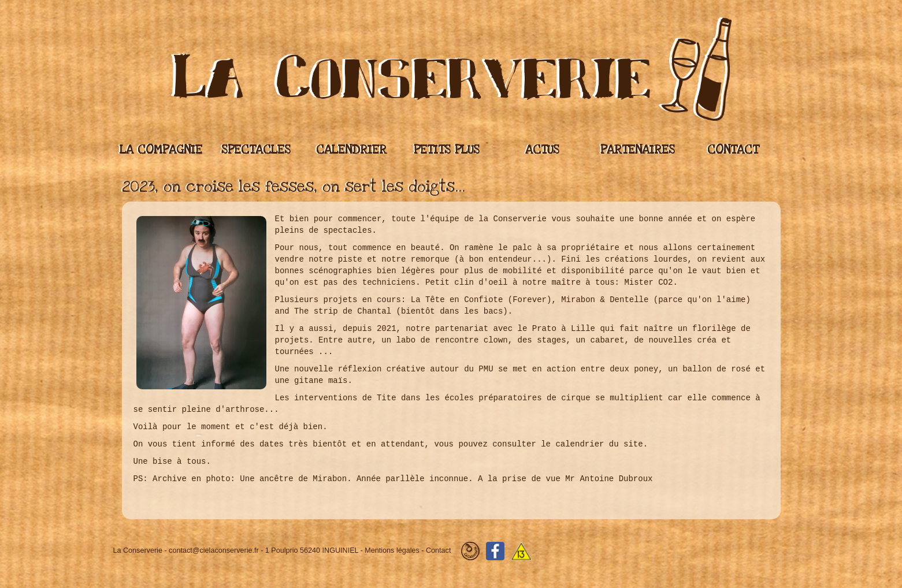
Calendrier (351, 150)
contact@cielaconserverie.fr (214, 551)
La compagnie (161, 150)
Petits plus (447, 150)
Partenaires (638, 150)
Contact (733, 150)
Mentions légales (392, 551)
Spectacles (256, 150)
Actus (542, 150)
